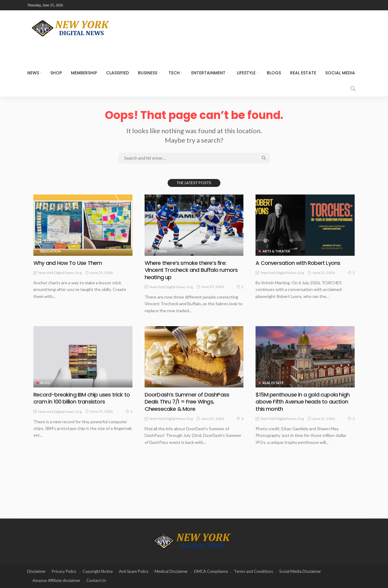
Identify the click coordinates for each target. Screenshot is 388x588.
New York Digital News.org (60, 273)
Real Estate (303, 73)
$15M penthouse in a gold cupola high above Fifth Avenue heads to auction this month (303, 402)
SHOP (56, 73)
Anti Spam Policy (134, 571)
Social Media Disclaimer (300, 571)
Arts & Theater (276, 251)
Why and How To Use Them (68, 263)
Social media (340, 73)
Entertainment (208, 73)
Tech (174, 73)
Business (148, 73)
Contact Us (96, 580)
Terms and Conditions (254, 571)
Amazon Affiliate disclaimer (56, 580)
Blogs (274, 73)
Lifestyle (246, 73)
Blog (45, 383)
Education (50, 251)
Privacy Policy (64, 571)
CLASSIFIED (117, 73)
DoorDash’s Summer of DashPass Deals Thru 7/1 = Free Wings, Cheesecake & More (187, 402)
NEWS (33, 73)
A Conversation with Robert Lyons (298, 263)
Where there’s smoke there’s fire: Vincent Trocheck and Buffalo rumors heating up (191, 270)
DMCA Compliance (211, 571)
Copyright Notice (98, 571)
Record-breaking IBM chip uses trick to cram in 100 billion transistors (82, 398)
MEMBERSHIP (84, 73)
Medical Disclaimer (171, 571)
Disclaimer (37, 571)
